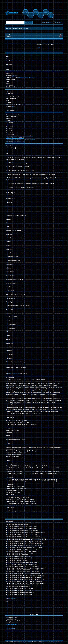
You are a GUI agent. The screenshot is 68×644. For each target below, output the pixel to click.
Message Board (58, 22)
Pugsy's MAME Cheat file (12, 598)
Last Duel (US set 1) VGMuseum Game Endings (19, 136)
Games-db (9, 28)
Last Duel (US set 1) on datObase (15, 142)
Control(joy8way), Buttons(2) (26, 78)
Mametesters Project (16, 373)
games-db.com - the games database (24, 642)
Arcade (15, 28)
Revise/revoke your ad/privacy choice (49, 642)
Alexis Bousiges (13, 517)
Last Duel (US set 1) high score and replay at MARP (20, 140)
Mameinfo (10, 373)
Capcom (14, 76)
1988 (38, 47)
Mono (14, 106)
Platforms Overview (47, 22)
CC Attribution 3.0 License (23, 517)
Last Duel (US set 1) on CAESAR (15, 138)
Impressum (60, 642)
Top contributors (11, 628)
